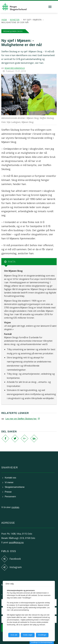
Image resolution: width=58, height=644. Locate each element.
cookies (15, 507)
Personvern (10, 497)
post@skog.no (16, 542)
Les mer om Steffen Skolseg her (22, 419)
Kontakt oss (10, 478)
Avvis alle (14, 635)
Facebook (15, 559)
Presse (8, 492)
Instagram (16, 567)
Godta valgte (28, 635)
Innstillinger (42, 635)
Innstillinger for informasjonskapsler (42, 642)
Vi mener (9, 482)
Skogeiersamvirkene (15, 487)
